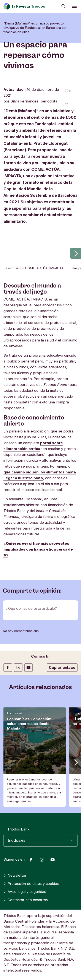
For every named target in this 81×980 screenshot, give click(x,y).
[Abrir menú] (74, 6)
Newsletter (15, 875)
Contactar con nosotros (26, 900)
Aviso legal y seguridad (25, 892)
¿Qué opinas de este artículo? (32, 608)
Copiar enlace (62, 667)
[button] (76, 253)
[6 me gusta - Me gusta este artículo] (68, 91)
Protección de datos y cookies (31, 884)
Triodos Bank (18, 829)
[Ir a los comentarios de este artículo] (67, 103)
